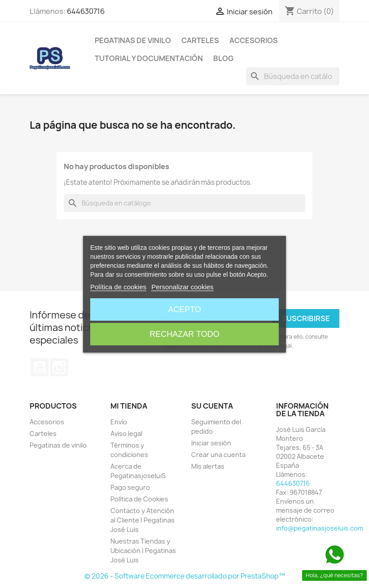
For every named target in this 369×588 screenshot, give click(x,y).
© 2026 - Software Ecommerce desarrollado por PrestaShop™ (185, 576)
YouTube (40, 367)
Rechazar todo (184, 334)
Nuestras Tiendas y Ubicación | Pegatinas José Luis (143, 551)
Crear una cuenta (218, 455)
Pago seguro (130, 487)
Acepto (184, 309)
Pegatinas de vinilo (133, 40)
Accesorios (254, 40)
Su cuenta (212, 406)
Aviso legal (126, 433)
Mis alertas (208, 466)
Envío (119, 422)
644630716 (86, 11)
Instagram (59, 367)
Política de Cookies (139, 499)
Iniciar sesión (211, 443)
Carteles (200, 40)
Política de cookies (118, 287)
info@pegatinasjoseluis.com (320, 528)
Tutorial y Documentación (149, 58)
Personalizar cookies (182, 287)
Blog (223, 58)
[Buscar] (293, 76)
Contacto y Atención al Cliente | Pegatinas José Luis (143, 520)
